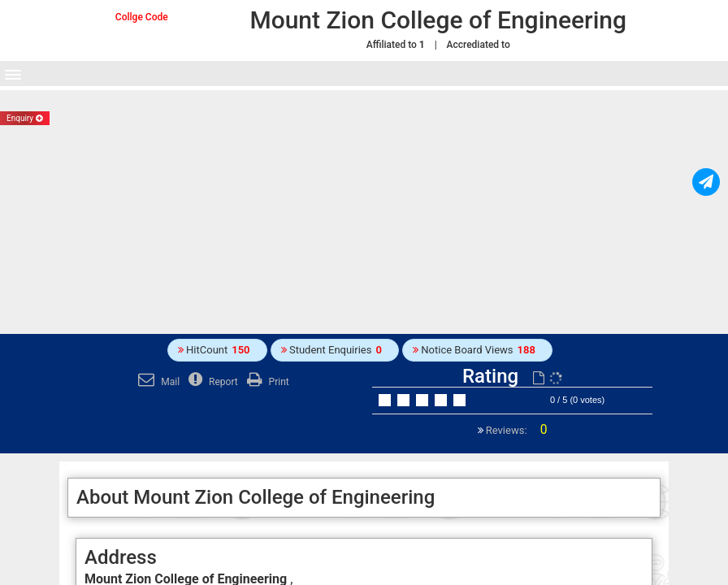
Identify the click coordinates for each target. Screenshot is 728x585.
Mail (157, 382)
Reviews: (516, 430)
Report (211, 382)
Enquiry (25, 118)
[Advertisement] (364, 212)
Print (266, 382)
